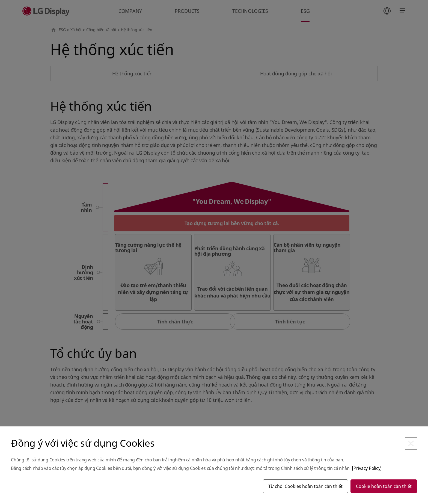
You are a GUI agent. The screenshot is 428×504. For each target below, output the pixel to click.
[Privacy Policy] (367, 468)
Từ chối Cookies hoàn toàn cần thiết (305, 486)
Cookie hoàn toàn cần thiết (384, 486)
